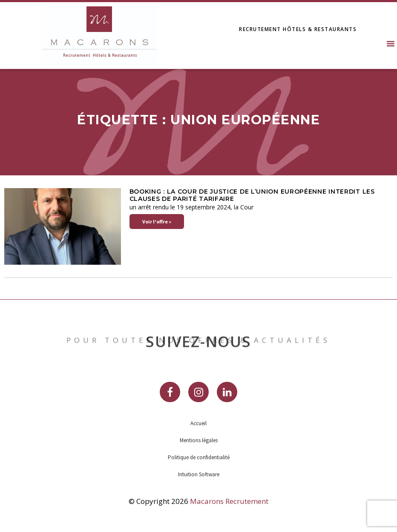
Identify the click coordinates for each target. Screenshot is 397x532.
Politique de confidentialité (199, 457)
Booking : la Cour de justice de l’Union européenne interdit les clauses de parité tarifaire (252, 195)
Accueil (198, 423)
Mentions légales (199, 440)
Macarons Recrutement (229, 501)
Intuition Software (199, 474)
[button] (391, 43)
